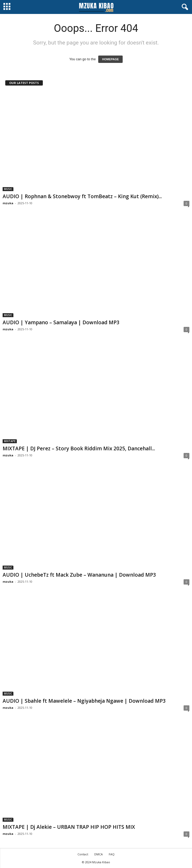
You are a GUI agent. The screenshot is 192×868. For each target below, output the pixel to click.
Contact (83, 854)
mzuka (8, 203)
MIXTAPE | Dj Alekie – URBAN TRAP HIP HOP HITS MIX (69, 827)
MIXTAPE (10, 441)
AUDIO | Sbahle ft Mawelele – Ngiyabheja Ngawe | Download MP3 (84, 701)
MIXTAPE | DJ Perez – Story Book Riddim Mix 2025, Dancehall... (79, 448)
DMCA (98, 854)
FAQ (112, 854)
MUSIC (8, 189)
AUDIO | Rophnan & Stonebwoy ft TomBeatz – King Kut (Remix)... (82, 196)
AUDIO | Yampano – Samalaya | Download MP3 (61, 322)
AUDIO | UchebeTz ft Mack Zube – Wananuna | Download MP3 (79, 575)
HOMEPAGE (110, 59)
